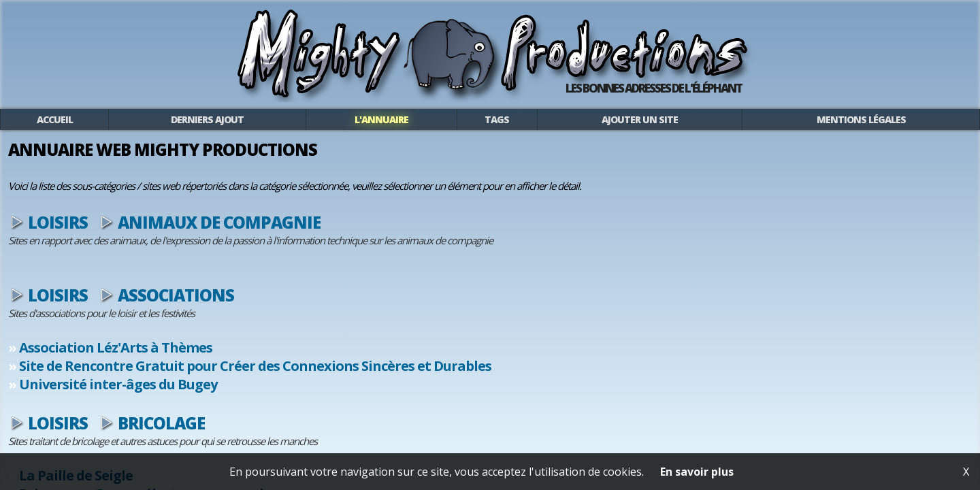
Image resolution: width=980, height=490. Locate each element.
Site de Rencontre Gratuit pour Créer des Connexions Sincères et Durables (405, 377)
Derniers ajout (297, 129)
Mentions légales (750, 129)
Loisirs (208, 234)
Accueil (189, 129)
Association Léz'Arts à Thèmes (265, 359)
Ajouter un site (600, 129)
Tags (501, 129)
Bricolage (311, 435)
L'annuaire (418, 129)
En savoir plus (697, 472)
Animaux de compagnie (369, 234)
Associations (326, 307)
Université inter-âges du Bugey (268, 396)
